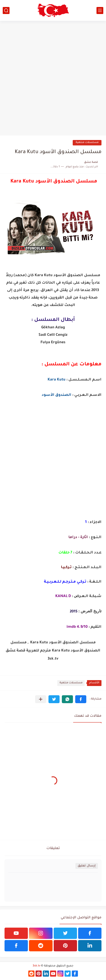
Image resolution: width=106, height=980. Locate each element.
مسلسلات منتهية (87, 143)
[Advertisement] (53, 78)
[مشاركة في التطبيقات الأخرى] (41, 699)
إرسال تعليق (87, 866)
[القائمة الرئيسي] (100, 10)
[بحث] (6, 10)
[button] (81, 699)
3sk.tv (36, 966)
